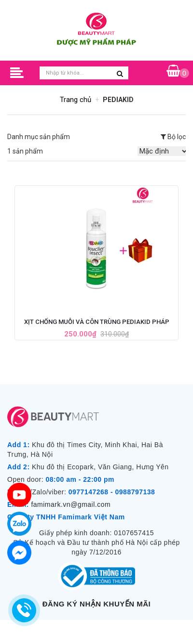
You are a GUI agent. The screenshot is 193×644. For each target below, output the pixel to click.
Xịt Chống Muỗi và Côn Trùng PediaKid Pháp (97, 322)
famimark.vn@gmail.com (71, 504)
